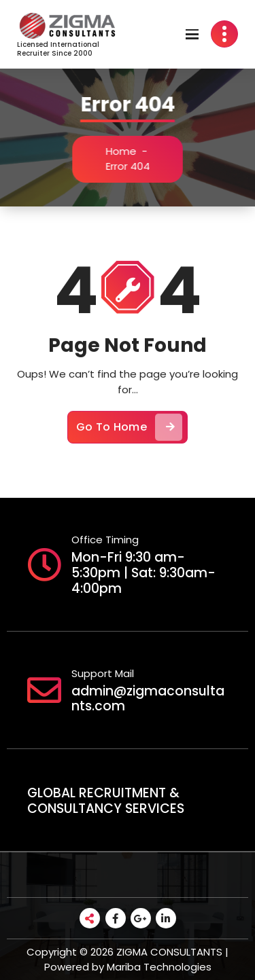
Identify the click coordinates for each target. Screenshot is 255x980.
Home (123, 151)
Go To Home (129, 433)
